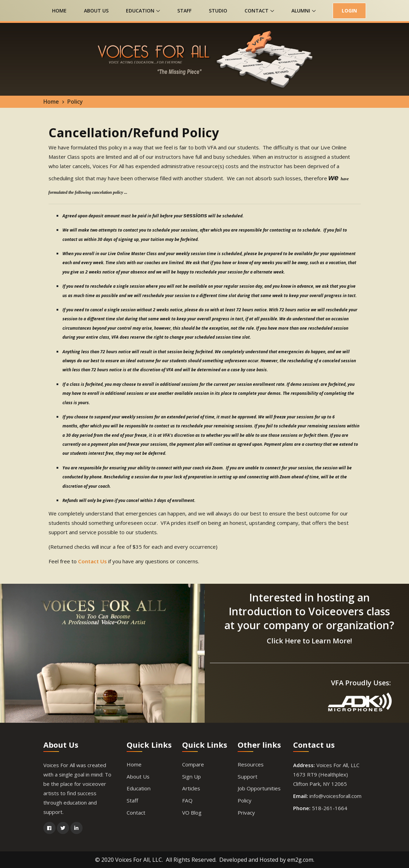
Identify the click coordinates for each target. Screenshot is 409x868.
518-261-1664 (330, 808)
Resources (250, 764)
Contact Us (92, 561)
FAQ (187, 800)
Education (143, 11)
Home (59, 11)
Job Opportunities (259, 788)
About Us (96, 11)
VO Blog (192, 812)
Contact (259, 11)
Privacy (246, 812)
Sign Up (191, 776)
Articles (191, 788)
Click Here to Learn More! (309, 640)
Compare (193, 764)
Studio (218, 11)
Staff (184, 11)
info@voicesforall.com (335, 796)
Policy (245, 800)
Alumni (304, 11)
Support (247, 776)
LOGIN (349, 11)
